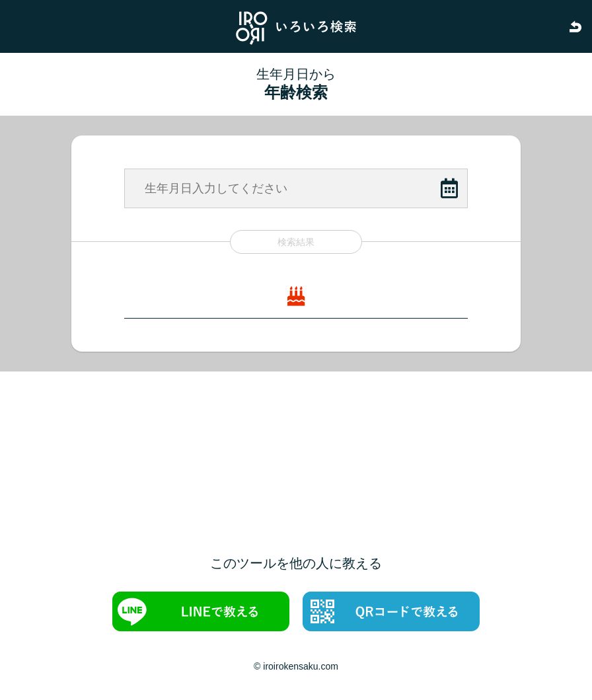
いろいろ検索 (296, 26)
